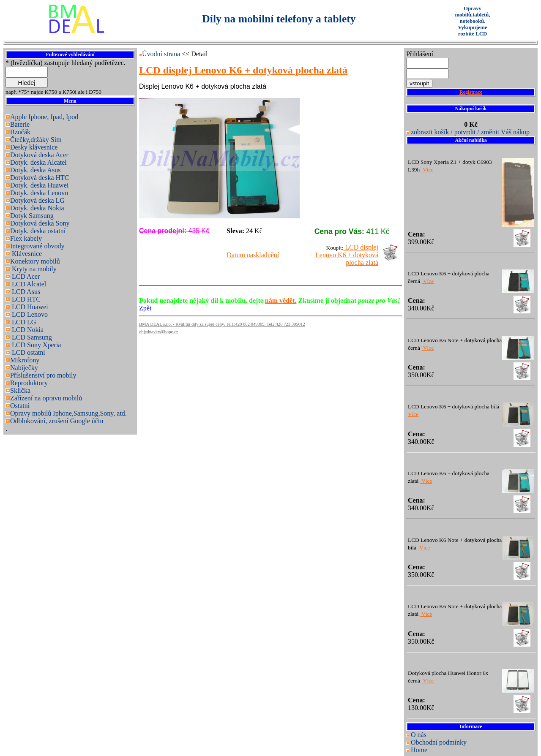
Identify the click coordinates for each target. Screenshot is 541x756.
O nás (419, 735)
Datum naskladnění (253, 255)
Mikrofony (25, 360)
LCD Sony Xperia (36, 345)
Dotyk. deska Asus (36, 170)
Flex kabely (26, 238)
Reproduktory (29, 383)
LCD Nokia (27, 330)
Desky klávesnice (34, 147)
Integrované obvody (37, 246)
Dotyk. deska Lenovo (39, 193)
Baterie (20, 124)
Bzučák (20, 132)
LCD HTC (25, 299)
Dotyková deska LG (37, 200)
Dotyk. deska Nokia (37, 208)
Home (419, 750)
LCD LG (23, 322)
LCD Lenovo (29, 314)
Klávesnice (26, 254)
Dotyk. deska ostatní (38, 231)
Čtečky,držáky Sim (36, 140)
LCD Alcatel (28, 284)
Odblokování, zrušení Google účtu (57, 421)
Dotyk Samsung (32, 216)
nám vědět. (281, 300)
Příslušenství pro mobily (43, 375)
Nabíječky (24, 368)
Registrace (471, 92)
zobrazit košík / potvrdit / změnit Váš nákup (470, 132)
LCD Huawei (29, 307)
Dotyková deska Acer (39, 155)
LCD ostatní (28, 352)
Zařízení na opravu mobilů (46, 398)
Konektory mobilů (35, 261)
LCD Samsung (31, 337)
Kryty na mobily (33, 269)
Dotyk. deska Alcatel (38, 162)
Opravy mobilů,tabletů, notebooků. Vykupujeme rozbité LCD (472, 21)
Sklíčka (20, 390)
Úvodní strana (162, 54)
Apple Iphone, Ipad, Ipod (44, 117)
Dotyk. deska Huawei (39, 185)
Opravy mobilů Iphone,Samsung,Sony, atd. (68, 413)
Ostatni (20, 406)
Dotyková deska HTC (40, 178)
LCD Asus (25, 292)
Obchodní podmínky (439, 742)
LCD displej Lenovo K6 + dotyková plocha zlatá (347, 255)
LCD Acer (25, 276)
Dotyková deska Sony (40, 223)
